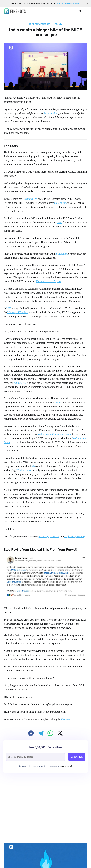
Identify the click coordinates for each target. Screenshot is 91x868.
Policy (58, 24)
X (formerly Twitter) (75, 537)
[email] (35, 757)
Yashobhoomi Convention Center (55, 434)
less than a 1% (30, 199)
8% (33, 466)
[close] (88, 3)
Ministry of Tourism (18, 312)
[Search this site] (80, 11)
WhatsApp (44, 537)
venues (58, 403)
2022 (9, 308)
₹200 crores (20, 383)
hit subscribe (51, 113)
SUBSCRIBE (77, 757)
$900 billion (60, 203)
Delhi (59, 222)
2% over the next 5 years (48, 281)
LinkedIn (55, 537)
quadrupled (62, 254)
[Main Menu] (86, 11)
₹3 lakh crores (24, 470)
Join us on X (66, 766)
